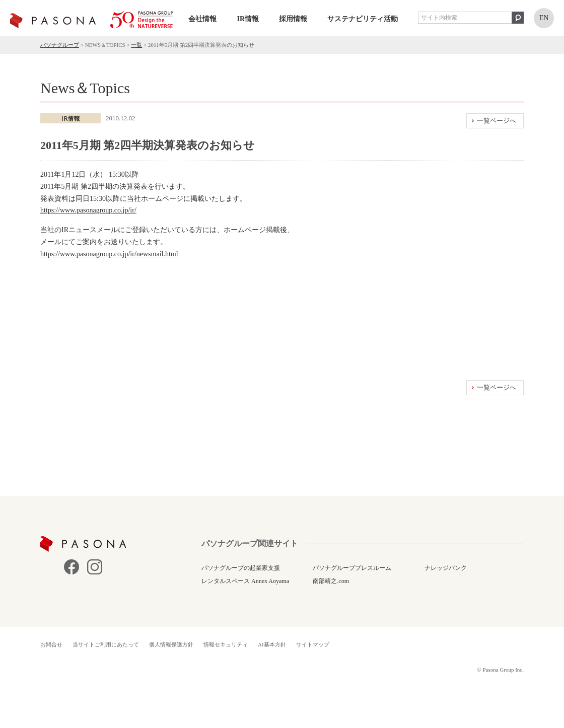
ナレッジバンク (446, 568)
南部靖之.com (331, 581)
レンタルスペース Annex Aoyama (245, 581)
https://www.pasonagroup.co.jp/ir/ (88, 210)
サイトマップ (313, 644)
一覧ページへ (497, 121)
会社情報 (202, 19)
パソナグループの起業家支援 (241, 568)
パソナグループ (60, 45)
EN (544, 18)
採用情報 (293, 19)
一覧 (136, 45)
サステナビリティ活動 (363, 19)
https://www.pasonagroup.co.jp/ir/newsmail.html (109, 254)
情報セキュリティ (226, 644)
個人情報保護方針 (171, 644)
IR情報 (248, 19)
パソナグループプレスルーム (352, 568)
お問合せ (51, 644)
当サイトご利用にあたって (106, 644)
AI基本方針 (272, 644)
